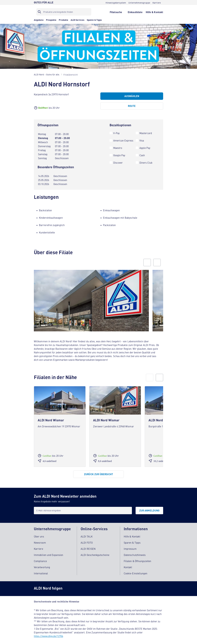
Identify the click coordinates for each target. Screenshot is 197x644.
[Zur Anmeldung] (149, 511)
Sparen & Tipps (132, 540)
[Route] (132, 106)
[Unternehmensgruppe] (139, 2)
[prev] (150, 378)
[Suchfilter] (64, 12)
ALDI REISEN (88, 546)
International (41, 571)
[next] (159, 378)
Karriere (38, 546)
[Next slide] (157, 262)
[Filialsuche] (116, 12)
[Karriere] (157, 2)
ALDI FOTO (87, 540)
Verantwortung (42, 565)
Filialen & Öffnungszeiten (137, 559)
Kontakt (128, 565)
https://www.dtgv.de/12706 (48, 634)
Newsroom (40, 540)
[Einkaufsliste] (135, 12)
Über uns (39, 534)
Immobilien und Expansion (48, 552)
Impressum (130, 546)
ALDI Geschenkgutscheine (95, 552)
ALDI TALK (87, 534)
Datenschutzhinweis (135, 552)
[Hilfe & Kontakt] (154, 12)
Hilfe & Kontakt (132, 534)
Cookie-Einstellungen (136, 571)
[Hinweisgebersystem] (116, 2)
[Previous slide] (147, 262)
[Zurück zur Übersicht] (98, 474)
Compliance (40, 559)
